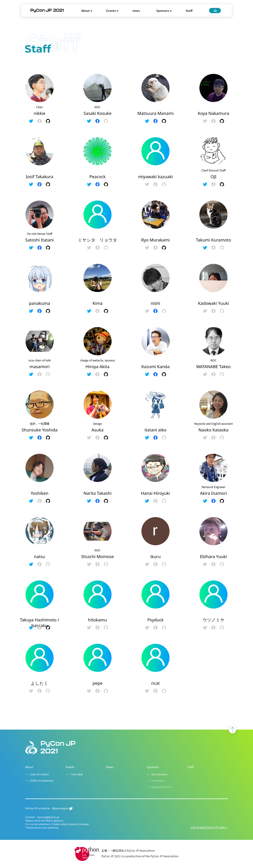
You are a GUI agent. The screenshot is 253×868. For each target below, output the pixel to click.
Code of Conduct (39, 774)
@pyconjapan (62, 808)
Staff (189, 11)
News (110, 767)
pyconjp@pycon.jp (48, 817)
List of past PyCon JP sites (208, 827)
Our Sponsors (159, 774)
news (136, 11)
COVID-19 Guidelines (41, 781)
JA (215, 11)
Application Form (161, 787)
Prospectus (158, 781)
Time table (76, 774)
